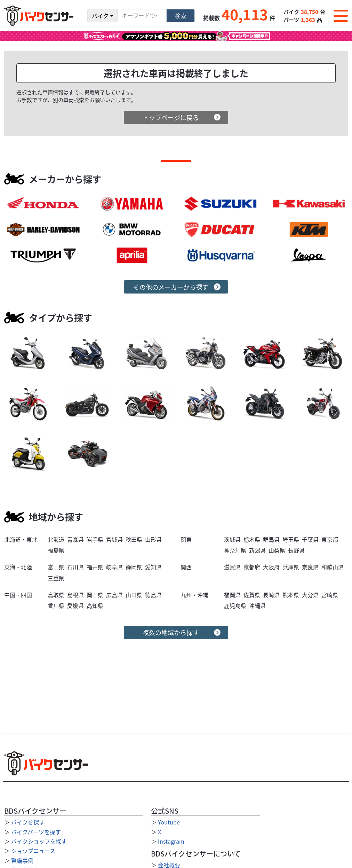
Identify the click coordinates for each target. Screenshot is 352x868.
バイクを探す (28, 822)
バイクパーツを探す (36, 832)
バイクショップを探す (39, 841)
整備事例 (22, 860)
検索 (181, 16)
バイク (100, 16)
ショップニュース (33, 851)
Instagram (171, 841)
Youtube (169, 822)
